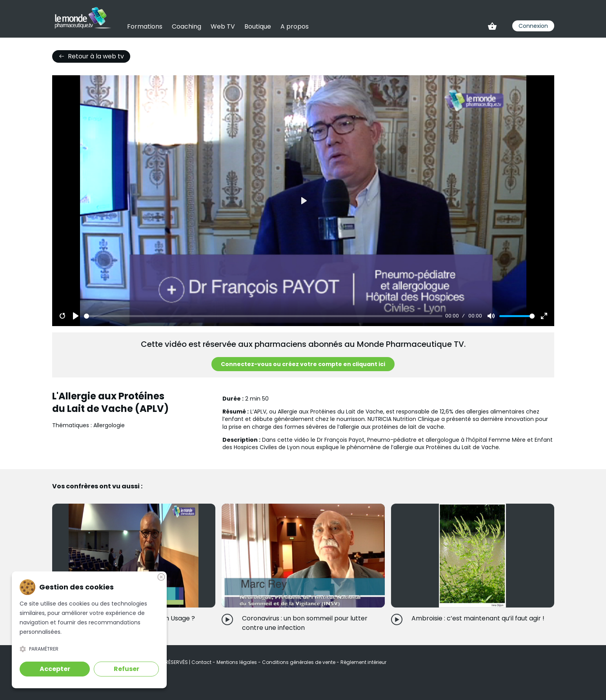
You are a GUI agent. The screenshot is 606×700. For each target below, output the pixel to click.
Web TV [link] (223, 26)
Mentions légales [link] (237, 662)
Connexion (533, 26)
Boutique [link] (258, 26)
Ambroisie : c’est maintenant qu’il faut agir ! (478, 618)
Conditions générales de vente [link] (299, 662)
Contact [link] (202, 662)
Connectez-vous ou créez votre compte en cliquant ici (303, 364)
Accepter (55, 669)
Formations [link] (145, 26)
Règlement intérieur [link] (363, 662)
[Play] (76, 316)
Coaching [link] (187, 26)
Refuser (126, 669)
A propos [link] (295, 26)
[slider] (263, 316)
